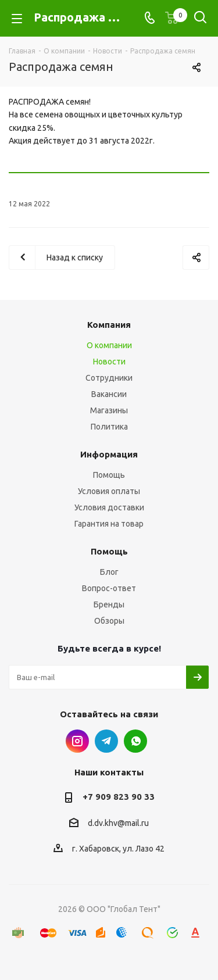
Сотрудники (109, 378)
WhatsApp (135, 741)
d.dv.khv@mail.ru (118, 823)
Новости (109, 362)
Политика (109, 427)
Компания (109, 325)
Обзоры (109, 621)
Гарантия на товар (109, 524)
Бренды (109, 605)
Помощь (109, 475)
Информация (109, 454)
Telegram (106, 741)
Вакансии (109, 394)
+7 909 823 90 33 (119, 797)
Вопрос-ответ (109, 588)
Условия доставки (109, 507)
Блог (109, 572)
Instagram (77, 741)
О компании (109, 345)
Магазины (109, 410)
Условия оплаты (109, 491)
